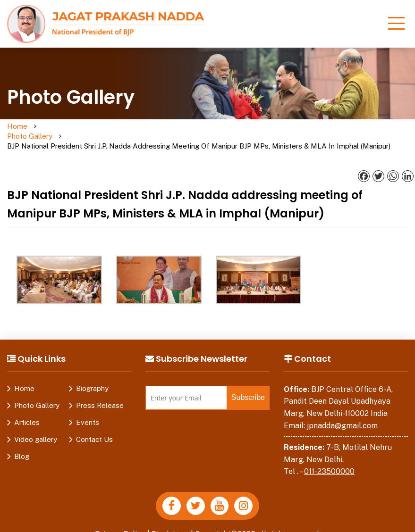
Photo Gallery (53, 132)
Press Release (100, 395)
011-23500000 (329, 462)
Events (88, 412)
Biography (92, 378)
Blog (22, 446)
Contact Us (94, 429)
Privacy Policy (120, 524)
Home (17, 127)
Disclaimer (170, 524)
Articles (27, 412)
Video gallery (36, 429)
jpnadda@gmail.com (342, 416)
